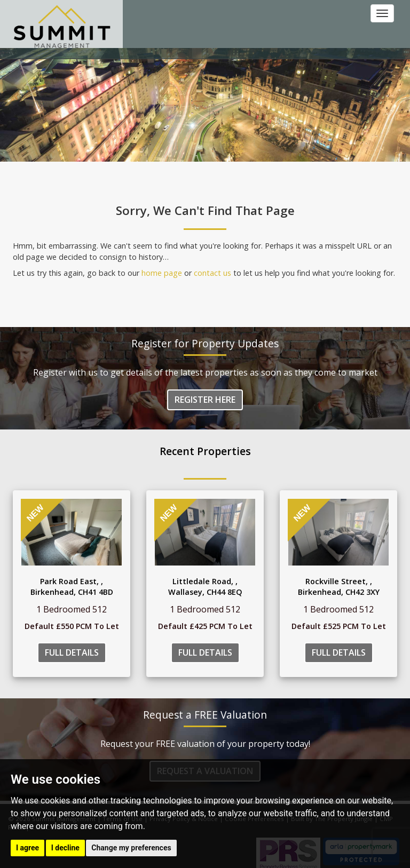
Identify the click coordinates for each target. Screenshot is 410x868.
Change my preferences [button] (131, 848)
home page (162, 273)
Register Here (205, 400)
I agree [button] (27, 848)
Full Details (72, 652)
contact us (212, 273)
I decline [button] (65, 848)
